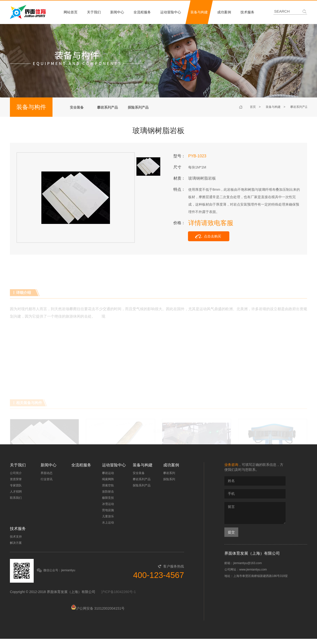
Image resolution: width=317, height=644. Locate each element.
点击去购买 (212, 236)
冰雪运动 (108, 504)
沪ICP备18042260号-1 (118, 592)
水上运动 (108, 523)
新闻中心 (117, 12)
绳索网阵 (108, 479)
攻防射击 (108, 492)
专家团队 (16, 485)
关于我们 (94, 12)
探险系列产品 (138, 107)
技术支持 (16, 537)
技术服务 (247, 12)
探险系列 (169, 479)
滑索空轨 (108, 485)
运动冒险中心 (171, 12)
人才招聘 (16, 492)
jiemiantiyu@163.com (248, 563)
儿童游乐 (108, 516)
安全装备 (77, 107)
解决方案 (16, 543)
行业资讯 (47, 479)
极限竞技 (108, 498)
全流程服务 (142, 12)
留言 (255, 513)
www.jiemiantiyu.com (253, 570)
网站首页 (71, 12)
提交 (231, 532)
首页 (253, 107)
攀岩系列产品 (107, 107)
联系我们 (16, 498)
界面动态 (47, 473)
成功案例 (224, 12)
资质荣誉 (16, 479)
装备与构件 (31, 107)
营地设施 (108, 510)
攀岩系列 (169, 473)
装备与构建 (199, 12)
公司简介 (16, 473)
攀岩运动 (108, 473)
